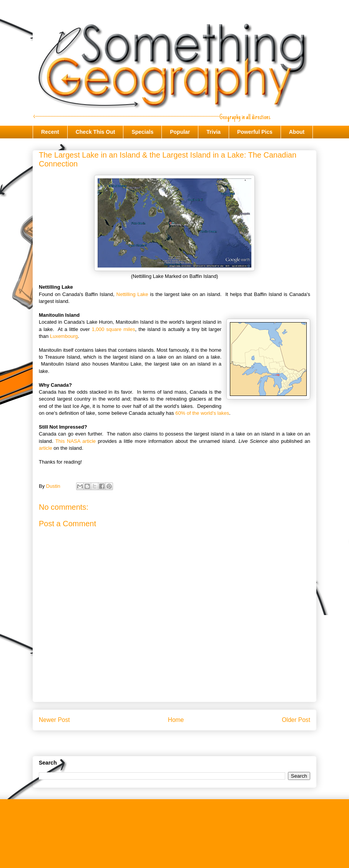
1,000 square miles (114, 329)
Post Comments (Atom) (190, 744)
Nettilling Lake (132, 294)
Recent (50, 132)
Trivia (214, 132)
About (297, 132)
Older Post (296, 720)
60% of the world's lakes (202, 413)
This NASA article (76, 441)
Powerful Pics (255, 132)
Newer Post (54, 720)
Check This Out (96, 132)
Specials (142, 132)
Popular (180, 132)
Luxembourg (64, 336)
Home (176, 720)
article (46, 448)
